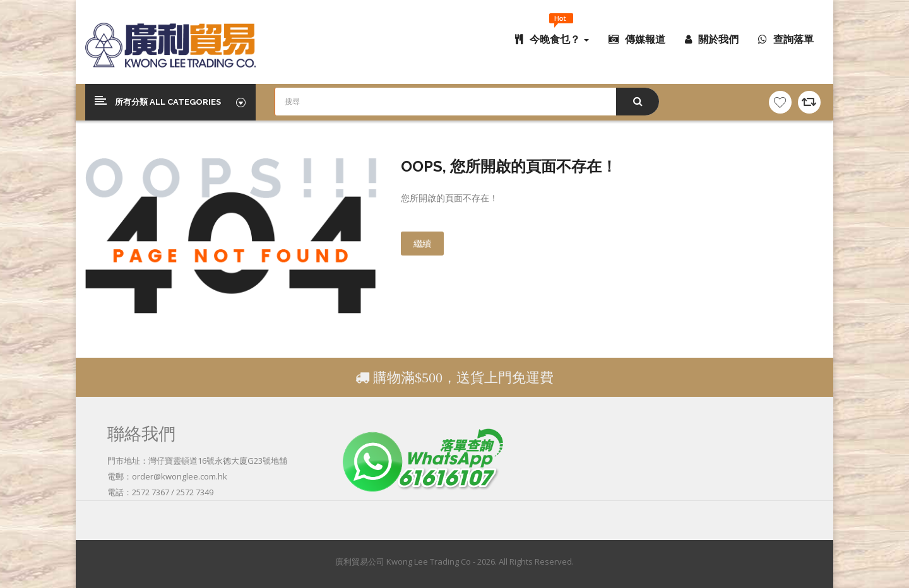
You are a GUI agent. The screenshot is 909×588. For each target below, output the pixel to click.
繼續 (422, 243)
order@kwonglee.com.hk (180, 476)
